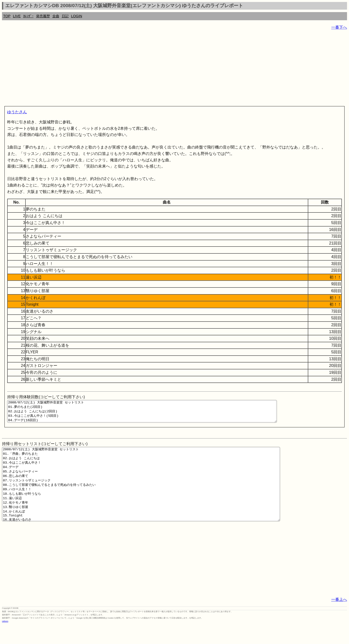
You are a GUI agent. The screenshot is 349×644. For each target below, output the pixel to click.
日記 (65, 16)
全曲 (56, 16)
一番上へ (339, 619)
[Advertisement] (150, 69)
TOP (7, 16)
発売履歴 (43, 16)
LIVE (17, 16)
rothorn (5, 640)
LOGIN (77, 16)
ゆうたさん (17, 112)
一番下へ (339, 27)
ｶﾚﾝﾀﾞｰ (28, 16)
